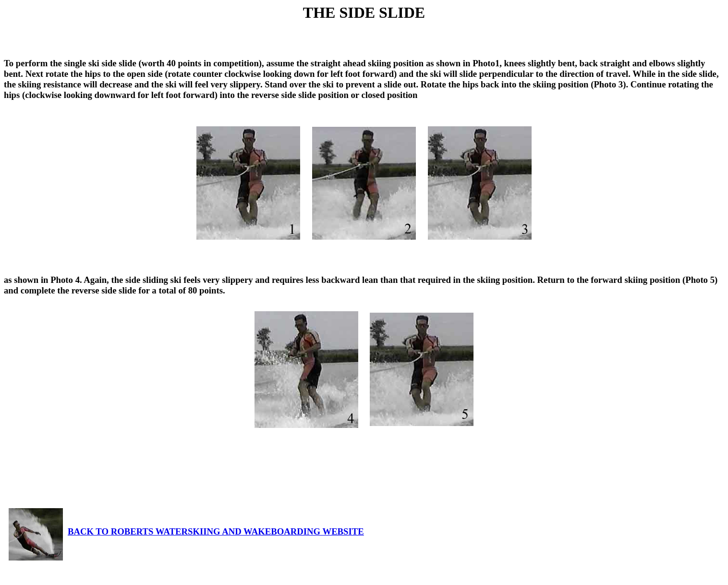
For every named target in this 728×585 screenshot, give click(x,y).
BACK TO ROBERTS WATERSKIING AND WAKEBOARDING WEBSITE (186, 531)
